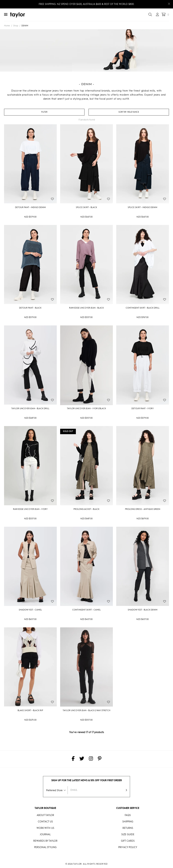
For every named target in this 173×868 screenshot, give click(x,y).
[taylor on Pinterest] (100, 759)
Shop (16, 26)
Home (7, 26)
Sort (123, 112)
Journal (45, 835)
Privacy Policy (128, 847)
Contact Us (45, 822)
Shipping (128, 822)
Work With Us (45, 828)
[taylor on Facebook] (73, 759)
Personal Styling (45, 847)
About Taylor (45, 815)
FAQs (128, 815)
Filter (44, 112)
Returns (128, 828)
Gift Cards (128, 841)
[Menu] (6, 15)
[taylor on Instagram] (91, 759)
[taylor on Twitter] (82, 759)
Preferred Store (54, 790)
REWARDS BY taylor (45, 841)
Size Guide (128, 835)
